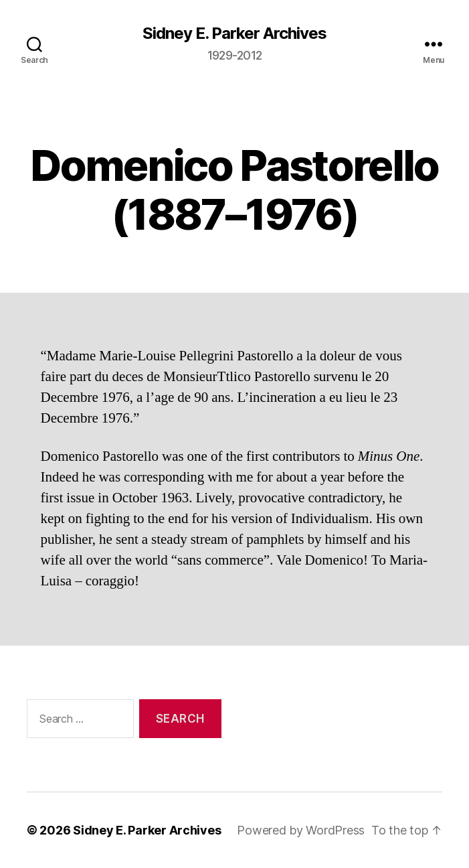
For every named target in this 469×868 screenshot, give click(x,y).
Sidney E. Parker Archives (234, 33)
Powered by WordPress (301, 830)
